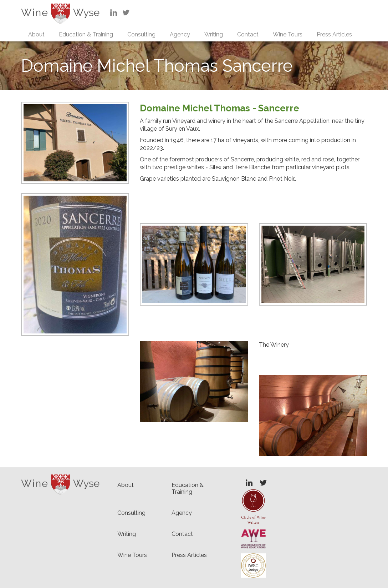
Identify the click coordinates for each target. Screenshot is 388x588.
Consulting (141, 34)
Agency (180, 34)
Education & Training (86, 34)
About (36, 34)
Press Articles (334, 34)
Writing (214, 34)
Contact (248, 34)
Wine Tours (288, 34)
